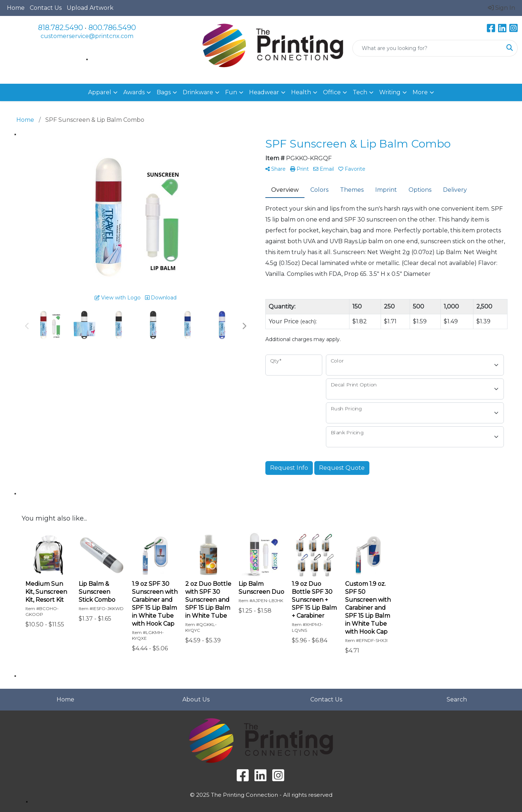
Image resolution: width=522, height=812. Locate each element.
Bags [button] (164, 92)
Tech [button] (360, 92)
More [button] (420, 92)
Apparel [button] (100, 92)
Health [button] (301, 92)
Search (457, 699)
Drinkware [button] (198, 92)
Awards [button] (134, 92)
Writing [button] (390, 92)
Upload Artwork (90, 8)
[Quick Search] (427, 48)
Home (16, 8)
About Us (196, 699)
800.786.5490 (112, 28)
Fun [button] (231, 92)
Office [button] (332, 92)
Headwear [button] (264, 92)
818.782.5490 (61, 28)
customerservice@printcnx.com (87, 36)
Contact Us (46, 8)
